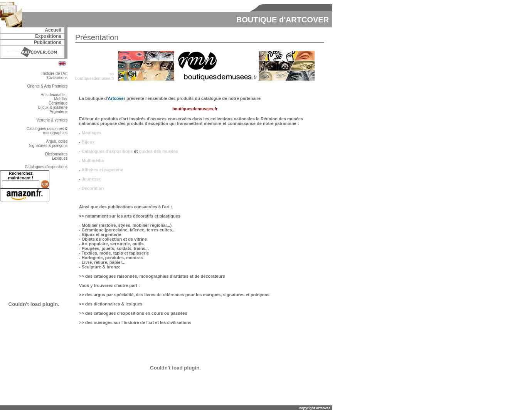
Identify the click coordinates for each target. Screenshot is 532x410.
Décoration (93, 188)
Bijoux (88, 142)
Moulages (92, 133)
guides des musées (158, 151)
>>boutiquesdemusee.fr (95, 76)
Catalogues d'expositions (107, 151)
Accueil (53, 30)
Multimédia (93, 160)
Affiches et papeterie (102, 170)
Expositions (48, 36)
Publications (48, 42)
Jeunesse (91, 179)
